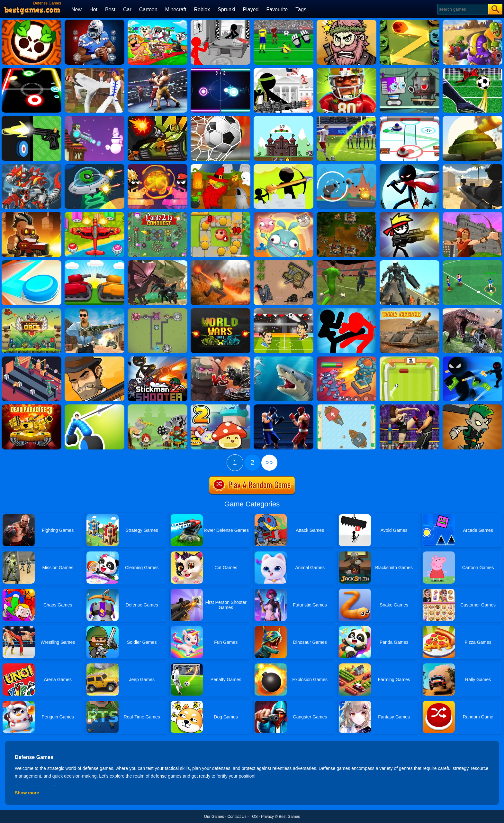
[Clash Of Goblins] (473, 407)
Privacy (267, 817)
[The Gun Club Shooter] (32, 118)
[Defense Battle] (157, 407)
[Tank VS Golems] (221, 359)
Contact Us (237, 817)
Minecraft (176, 9)
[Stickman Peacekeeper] (410, 214)
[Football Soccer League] (473, 263)
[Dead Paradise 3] (32, 407)
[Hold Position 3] (283, 118)
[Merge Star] (346, 22)
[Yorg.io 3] (157, 310)
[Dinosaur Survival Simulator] (473, 310)
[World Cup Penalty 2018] (221, 118)
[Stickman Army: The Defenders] (221, 22)
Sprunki (226, 9)
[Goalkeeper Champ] (283, 22)
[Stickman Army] (283, 70)
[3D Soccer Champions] (346, 263)
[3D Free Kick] (346, 118)
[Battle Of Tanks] (283, 263)
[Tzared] (346, 214)
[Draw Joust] (94, 407)
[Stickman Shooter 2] (157, 359)
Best (110, 9)
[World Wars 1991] (221, 310)
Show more (27, 793)
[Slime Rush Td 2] (221, 407)
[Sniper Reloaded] (473, 166)
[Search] (462, 9)
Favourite (277, 9)
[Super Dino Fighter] (32, 166)
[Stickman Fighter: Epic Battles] (346, 310)
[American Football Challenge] (346, 70)
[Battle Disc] (32, 263)
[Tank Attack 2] (410, 310)
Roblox (202, 9)
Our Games (214, 817)
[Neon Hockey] (221, 70)
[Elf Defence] (221, 214)
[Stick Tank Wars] (157, 166)
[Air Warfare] (94, 214)
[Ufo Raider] (94, 166)
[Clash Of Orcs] (32, 310)
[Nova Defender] (32, 214)
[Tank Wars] (157, 118)
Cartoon (148, 9)
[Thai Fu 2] (94, 70)
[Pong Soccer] (410, 359)
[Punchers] (283, 407)
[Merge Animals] (283, 214)
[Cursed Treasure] (221, 263)
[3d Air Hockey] (410, 118)
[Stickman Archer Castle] (283, 166)
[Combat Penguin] (94, 118)
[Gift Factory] (32, 359)
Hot (93, 9)
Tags (301, 9)
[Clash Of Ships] (346, 407)
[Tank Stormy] (94, 263)
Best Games (289, 817)
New (76, 9)
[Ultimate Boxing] (157, 70)
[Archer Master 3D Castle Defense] (473, 214)
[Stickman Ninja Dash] (410, 166)
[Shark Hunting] (283, 359)
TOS (254, 817)
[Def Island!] (346, 166)
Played (251, 9)
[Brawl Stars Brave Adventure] (32, 22)
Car (127, 9)
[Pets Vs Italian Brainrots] (157, 22)
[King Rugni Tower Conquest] (346, 359)
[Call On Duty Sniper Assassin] (94, 310)
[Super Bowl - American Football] (94, 22)
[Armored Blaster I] (473, 118)
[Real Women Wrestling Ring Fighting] (410, 407)
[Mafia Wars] (94, 359)
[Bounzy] (410, 22)
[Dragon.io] (157, 263)
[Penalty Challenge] (473, 70)
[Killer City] (473, 359)
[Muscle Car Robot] (410, 263)
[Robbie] (410, 70)
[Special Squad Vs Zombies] (473, 22)
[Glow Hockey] (32, 70)
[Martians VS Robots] (221, 166)
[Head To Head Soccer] (283, 310)
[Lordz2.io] (157, 214)
